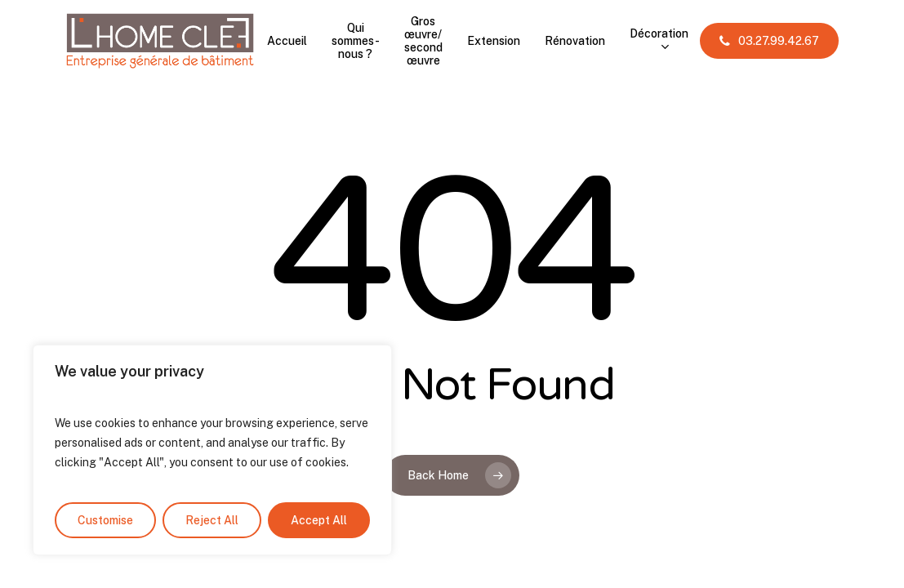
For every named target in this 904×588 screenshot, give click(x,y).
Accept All (319, 520)
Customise (105, 520)
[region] (212, 450)
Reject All (212, 520)
